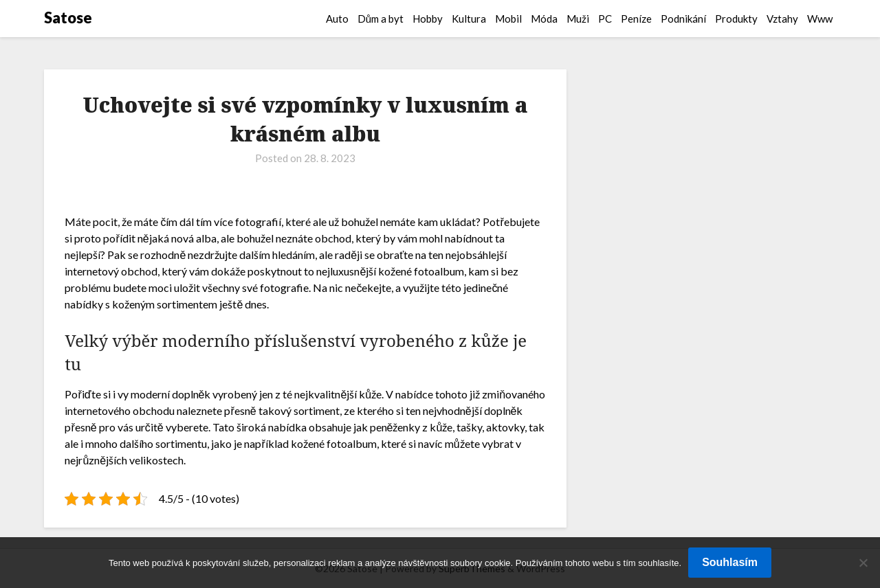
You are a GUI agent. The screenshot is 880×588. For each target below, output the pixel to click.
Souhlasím (730, 562)
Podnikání (683, 19)
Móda (544, 19)
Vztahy (782, 19)
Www (820, 19)
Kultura (469, 19)
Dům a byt (381, 19)
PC (605, 19)
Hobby (428, 19)
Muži (578, 19)
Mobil (508, 19)
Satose (68, 18)
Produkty (736, 19)
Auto (337, 19)
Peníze (636, 19)
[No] (863, 563)
